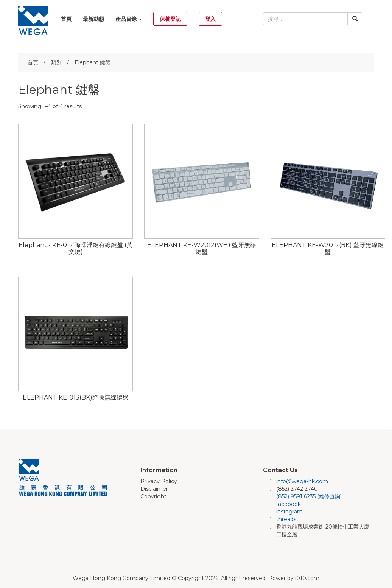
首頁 (66, 19)
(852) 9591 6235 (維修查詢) (309, 496)
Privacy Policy (159, 481)
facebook (289, 504)
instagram (289, 512)
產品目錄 (129, 19)
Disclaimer (154, 489)
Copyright (153, 496)
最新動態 (93, 19)
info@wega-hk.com (302, 481)
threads (286, 519)
